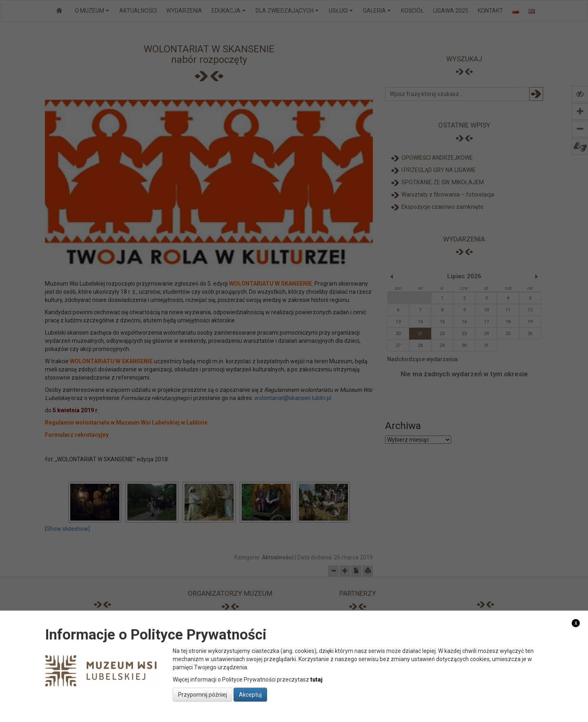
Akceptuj (250, 695)
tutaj (316, 680)
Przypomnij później (203, 695)
